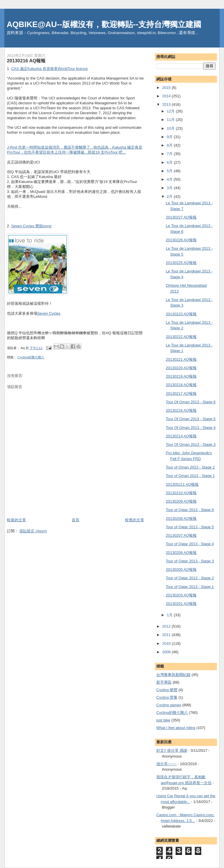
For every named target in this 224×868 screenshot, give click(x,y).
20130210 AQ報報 (181, 493)
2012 (167, 626)
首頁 (76, 520)
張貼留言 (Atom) (33, 531)
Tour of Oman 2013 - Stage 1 (190, 476)
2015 (167, 88)
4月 (170, 179)
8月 (170, 145)
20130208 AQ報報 (181, 518)
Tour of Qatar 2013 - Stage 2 (190, 578)
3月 (170, 188)
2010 (167, 643)
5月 (170, 171)
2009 (167, 652)
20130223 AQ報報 (181, 314)
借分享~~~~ (166, 764)
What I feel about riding (176, 728)
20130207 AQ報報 (181, 535)
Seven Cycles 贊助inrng (31, 226)
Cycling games (169, 705)
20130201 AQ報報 (181, 604)
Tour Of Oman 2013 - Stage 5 (191, 419)
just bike (163, 720)
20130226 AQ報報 (181, 240)
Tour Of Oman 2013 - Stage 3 (191, 444)
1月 (170, 615)
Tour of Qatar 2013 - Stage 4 (190, 544)
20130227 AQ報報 (181, 217)
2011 (167, 635)
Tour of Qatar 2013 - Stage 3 (190, 561)
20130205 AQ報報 (181, 569)
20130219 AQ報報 (181, 376)
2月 (170, 197)
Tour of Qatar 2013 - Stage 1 (190, 587)
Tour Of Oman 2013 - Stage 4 (191, 428)
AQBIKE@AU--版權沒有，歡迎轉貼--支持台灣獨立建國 (104, 24)
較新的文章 (16, 520)
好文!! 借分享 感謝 (172, 750)
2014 (167, 96)
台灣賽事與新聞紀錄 (173, 675)
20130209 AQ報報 (181, 501)
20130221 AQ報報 (181, 359)
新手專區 (164, 682)
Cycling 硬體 (167, 690)
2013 (167, 104)
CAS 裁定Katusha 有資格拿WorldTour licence (49, 69)
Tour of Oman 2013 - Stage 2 (190, 467)
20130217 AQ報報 (181, 393)
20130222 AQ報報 (181, 337)
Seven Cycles (49, 313)
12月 (171, 111)
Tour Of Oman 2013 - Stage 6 (191, 402)
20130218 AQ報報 (181, 385)
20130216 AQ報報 (181, 410)
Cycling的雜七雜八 (31, 357)
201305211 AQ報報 (182, 484)
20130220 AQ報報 (181, 368)
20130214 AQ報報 (181, 436)
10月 (171, 128)
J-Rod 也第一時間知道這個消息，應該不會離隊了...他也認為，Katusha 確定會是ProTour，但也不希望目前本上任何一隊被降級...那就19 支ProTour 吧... (75, 150)
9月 (170, 137)
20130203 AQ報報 (181, 595)
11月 (171, 120)
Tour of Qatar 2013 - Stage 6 (190, 510)
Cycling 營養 (167, 697)
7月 (170, 154)
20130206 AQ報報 (181, 553)
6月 (170, 162)
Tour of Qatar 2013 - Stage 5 (190, 527)
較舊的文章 (135, 520)
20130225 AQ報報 (181, 263)
